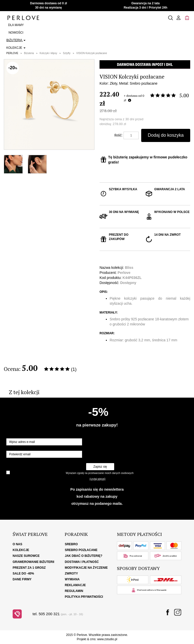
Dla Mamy (16, 25)
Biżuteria (16, 40)
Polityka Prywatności (84, 597)
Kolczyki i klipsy (48, 53)
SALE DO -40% (23, 574)
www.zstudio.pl (107, 639)
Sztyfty (67, 53)
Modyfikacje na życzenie (86, 568)
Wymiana (72, 579)
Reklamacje (75, 585)
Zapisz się (100, 467)
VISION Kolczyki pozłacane (92, 53)
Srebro (71, 544)
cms (93, 639)
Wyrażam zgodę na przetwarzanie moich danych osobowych (100, 473)
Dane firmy (22, 579)
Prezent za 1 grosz (29, 568)
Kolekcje (16, 48)
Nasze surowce (26, 556)
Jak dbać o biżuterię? (83, 556)
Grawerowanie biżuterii (33, 562)
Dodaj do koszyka (166, 135)
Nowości (16, 33)
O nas (17, 544)
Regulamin (74, 591)
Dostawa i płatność (82, 562)
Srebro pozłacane (81, 550)
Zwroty (71, 574)
